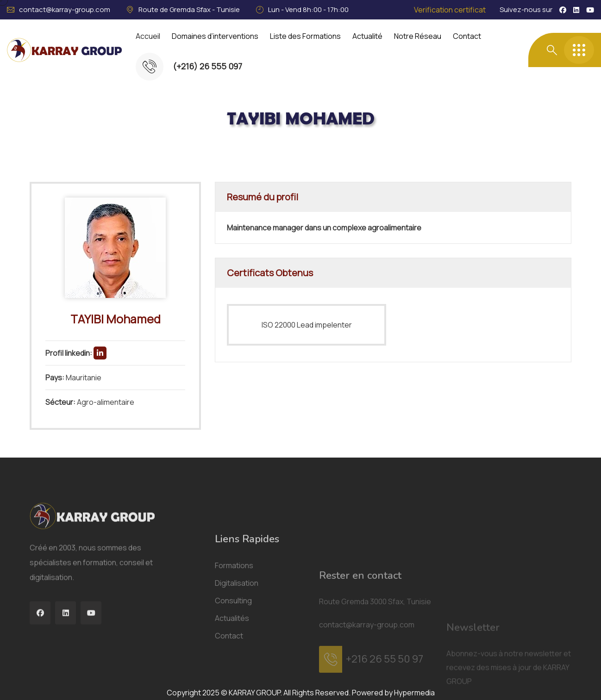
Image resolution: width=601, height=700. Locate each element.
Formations (234, 662)
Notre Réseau (418, 36)
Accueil (148, 36)
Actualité (367, 36)
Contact (467, 36)
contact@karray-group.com (65, 9)
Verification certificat (450, 10)
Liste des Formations (305, 36)
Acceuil (72, 150)
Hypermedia (414, 693)
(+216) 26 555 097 (207, 66)
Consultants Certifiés (139, 150)
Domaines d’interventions (215, 36)
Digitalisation (237, 680)
